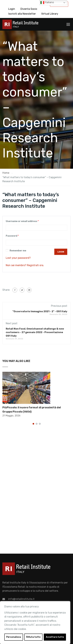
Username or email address (22, 221)
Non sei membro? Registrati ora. (25, 265)
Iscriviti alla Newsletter (22, 14)
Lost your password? (18, 258)
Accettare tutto (55, 637)
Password (12, 236)
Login (12, 9)
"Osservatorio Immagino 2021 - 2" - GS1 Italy (40, 311)
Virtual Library (50, 14)
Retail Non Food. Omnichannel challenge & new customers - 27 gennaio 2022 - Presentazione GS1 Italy (35, 332)
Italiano (47, 3)
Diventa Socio (29, 9)
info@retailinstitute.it (21, 599)
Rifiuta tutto (33, 637)
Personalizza (14, 637)
